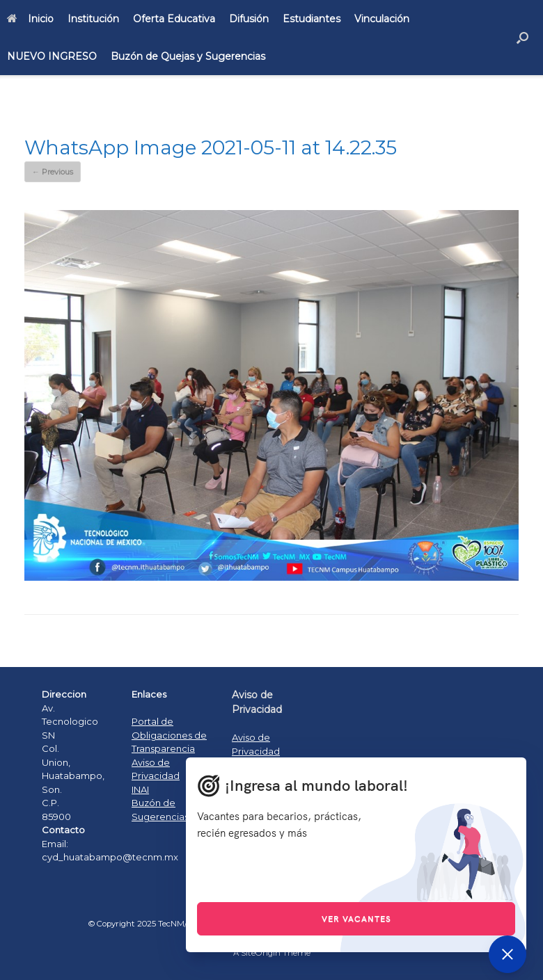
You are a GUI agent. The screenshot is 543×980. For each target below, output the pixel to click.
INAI (140, 789)
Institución (93, 19)
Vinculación (382, 19)
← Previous (53, 172)
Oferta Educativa (174, 19)
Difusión (249, 19)
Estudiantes (312, 19)
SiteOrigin (261, 953)
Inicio (30, 19)
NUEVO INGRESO (52, 56)
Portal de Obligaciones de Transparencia (169, 735)
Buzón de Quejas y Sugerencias (188, 56)
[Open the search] (522, 38)
